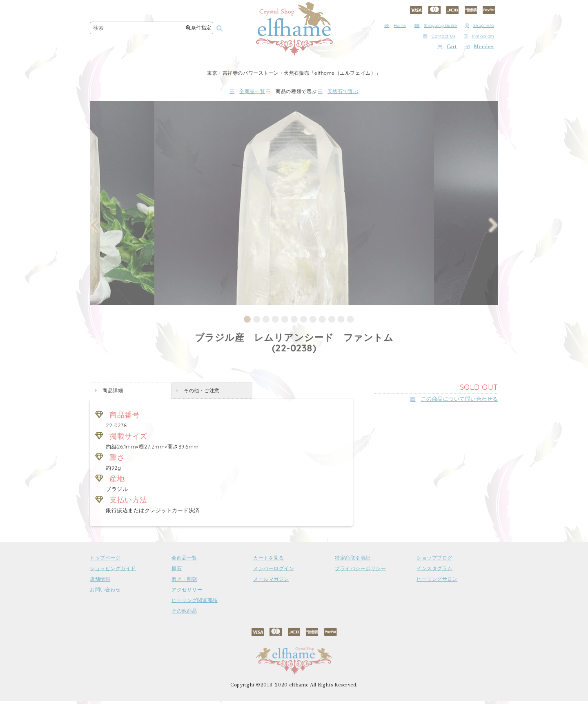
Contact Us (439, 36)
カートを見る (268, 561)
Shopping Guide (436, 26)
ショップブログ (434, 561)
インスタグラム (434, 572)
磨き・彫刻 (184, 582)
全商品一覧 (224, 93)
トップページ (105, 561)
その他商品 (184, 614)
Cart (447, 47)
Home (395, 26)
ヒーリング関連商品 (195, 604)
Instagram (479, 36)
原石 (177, 572)
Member (480, 47)
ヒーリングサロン (437, 582)
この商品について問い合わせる (454, 402)
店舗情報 (100, 582)
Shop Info (480, 26)
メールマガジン (271, 582)
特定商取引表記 (353, 561)
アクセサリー (187, 593)
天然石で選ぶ (361, 93)
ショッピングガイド (113, 572)
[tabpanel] (294, 206)
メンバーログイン (274, 572)
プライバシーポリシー (360, 572)
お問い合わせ (105, 593)
